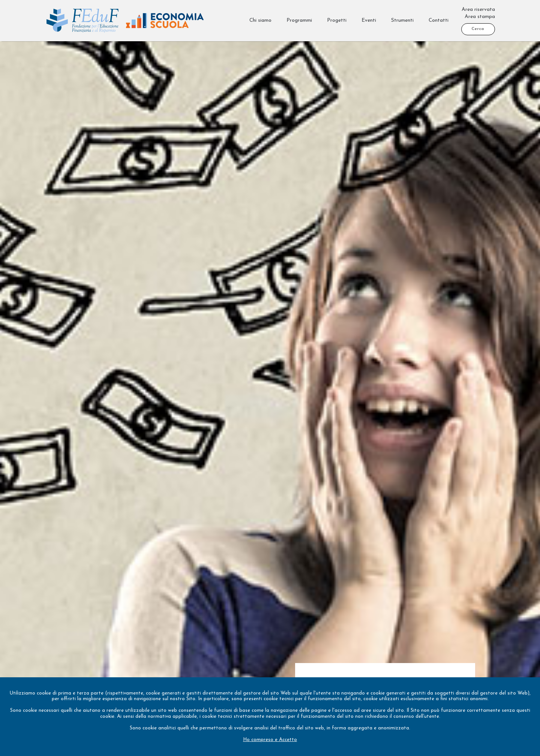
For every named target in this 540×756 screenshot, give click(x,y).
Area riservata (478, 10)
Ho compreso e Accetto (270, 740)
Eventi (369, 20)
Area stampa (480, 17)
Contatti (439, 20)
